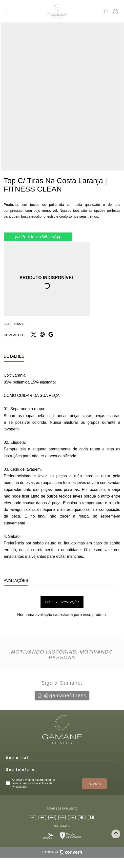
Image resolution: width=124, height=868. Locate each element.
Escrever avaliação (62, 602)
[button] (116, 834)
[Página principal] (57, 11)
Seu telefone (20, 770)
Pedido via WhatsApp (41, 237)
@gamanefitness (62, 695)
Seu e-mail (18, 758)
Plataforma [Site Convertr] (62, 853)
